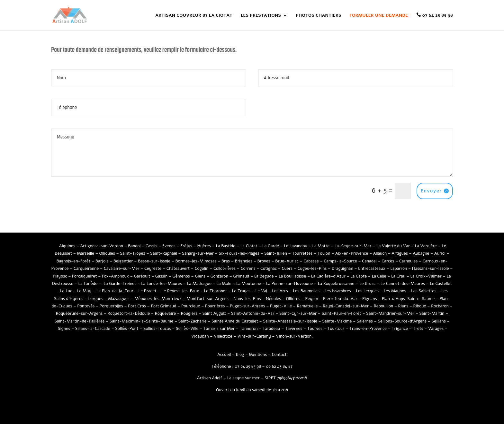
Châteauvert (178, 269)
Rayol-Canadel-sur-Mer (346, 306)
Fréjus (186, 246)
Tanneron (249, 329)
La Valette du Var (393, 246)
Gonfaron (219, 276)
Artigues (400, 253)
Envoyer (431, 191)
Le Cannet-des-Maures (403, 284)
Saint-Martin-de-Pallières (79, 321)
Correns (248, 269)
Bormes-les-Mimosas (196, 261)
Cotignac (269, 269)
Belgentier (123, 261)
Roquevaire (165, 314)
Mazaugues (119, 299)
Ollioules (107, 253)
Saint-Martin (432, 314)
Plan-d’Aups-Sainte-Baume (408, 299)
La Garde (271, 246)
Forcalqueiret (85, 276)
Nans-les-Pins (247, 299)
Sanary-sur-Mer (198, 253)
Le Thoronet (216, 291)
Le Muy (84, 291)
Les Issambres (338, 291)
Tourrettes (302, 253)
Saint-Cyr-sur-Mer (298, 314)
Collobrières (225, 269)
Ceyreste (153, 269)
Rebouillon (383, 306)
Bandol (134, 246)
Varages (436, 329)
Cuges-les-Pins (312, 269)
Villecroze (223, 336)
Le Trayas (241, 291)
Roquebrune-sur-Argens (79, 314)
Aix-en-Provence (352, 253)
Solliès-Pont (127, 329)
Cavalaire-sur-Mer (122, 269)
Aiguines (67, 246)
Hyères (204, 246)
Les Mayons (395, 291)
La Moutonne (249, 284)
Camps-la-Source (340, 261)
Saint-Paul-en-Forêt (342, 314)
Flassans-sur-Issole (431, 269)
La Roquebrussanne (336, 284)
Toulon (324, 253)
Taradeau (271, 329)
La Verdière (426, 246)
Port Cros (137, 306)
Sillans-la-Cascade (93, 329)
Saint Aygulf (214, 314)
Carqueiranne (86, 269)
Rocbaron (440, 306)
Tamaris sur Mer (219, 329)
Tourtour (336, 329)
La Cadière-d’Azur (328, 276)
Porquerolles (111, 306)
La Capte (359, 276)
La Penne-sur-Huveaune (289, 284)
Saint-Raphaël (164, 253)
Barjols (102, 261)
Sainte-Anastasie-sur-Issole (290, 321)
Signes (64, 329)
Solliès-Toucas (157, 329)
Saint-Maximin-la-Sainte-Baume (141, 321)
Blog (240, 355)
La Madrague (199, 284)
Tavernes (294, 329)
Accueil (224, 355)
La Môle (224, 284)
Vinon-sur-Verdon (294, 336)
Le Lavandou (295, 246)
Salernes (365, 321)
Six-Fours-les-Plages (239, 253)
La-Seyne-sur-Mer (353, 246)
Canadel (369, 261)
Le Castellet (441, 284)
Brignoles (244, 261)
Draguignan (342, 269)
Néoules (273, 299)
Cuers (287, 269)
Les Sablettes (424, 291)
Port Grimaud (163, 306)
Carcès (388, 261)
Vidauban (200, 336)
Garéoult (142, 276)
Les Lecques (367, 291)
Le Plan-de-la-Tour (115, 291)
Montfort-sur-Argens (208, 299)
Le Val (261, 291)
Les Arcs (280, 291)
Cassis (151, 246)
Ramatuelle (307, 306)
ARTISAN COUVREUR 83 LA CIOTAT (194, 16)
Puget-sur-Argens (248, 306)
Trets (418, 329)
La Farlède (88, 284)
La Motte (321, 246)
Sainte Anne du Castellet (235, 321)
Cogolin (202, 269)
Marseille (86, 253)
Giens (200, 276)
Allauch (380, 253)
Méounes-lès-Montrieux (158, 299)
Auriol (440, 253)
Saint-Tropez (132, 253)
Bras (226, 261)
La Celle (379, 276)
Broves (264, 261)
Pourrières (215, 306)
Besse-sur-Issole (154, 261)
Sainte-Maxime (337, 321)
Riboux (420, 306)
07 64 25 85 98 (438, 15)
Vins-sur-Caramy (254, 336)
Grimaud (241, 276)
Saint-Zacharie (193, 321)
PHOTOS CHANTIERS (319, 16)
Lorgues (95, 299)
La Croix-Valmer (426, 276)
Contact (279, 355)
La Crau (398, 276)
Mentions (258, 355)
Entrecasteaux (372, 269)
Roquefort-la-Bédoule (129, 314)
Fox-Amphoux (115, 276)
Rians (403, 306)
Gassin (161, 276)
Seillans (439, 321)
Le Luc (66, 291)
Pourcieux (191, 306)
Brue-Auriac (287, 261)
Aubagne (421, 253)
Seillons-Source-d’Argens (402, 321)
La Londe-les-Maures (162, 284)
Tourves (315, 329)
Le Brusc (367, 284)
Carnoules (409, 261)
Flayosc (60, 276)
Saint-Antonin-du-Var (253, 314)
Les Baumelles (306, 291)
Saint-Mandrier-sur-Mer (390, 314)
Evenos (169, 246)
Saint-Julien (275, 253)
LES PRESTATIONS (261, 16)
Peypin (312, 299)
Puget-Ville (281, 306)
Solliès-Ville (187, 329)
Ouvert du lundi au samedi (241, 390)
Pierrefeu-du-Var (340, 299)
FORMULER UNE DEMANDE (379, 16)
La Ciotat (249, 246)
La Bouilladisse (292, 276)
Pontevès (86, 306)
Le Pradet (148, 291)
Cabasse (311, 261)
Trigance (400, 329)
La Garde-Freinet (120, 284)
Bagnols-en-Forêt (73, 261)
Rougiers (189, 314)
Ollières (293, 299)
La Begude (264, 276)
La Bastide (225, 246)
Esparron (399, 269)
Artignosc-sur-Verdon (102, 246)
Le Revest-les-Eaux (180, 291)
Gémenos (181, 276)
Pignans (370, 299)
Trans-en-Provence (368, 329)
